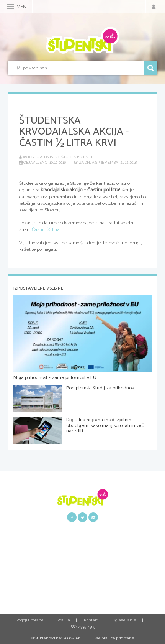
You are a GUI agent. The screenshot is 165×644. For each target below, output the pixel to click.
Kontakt (91, 620)
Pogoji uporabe (30, 620)
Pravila (64, 620)
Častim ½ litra (46, 229)
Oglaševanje (124, 620)
